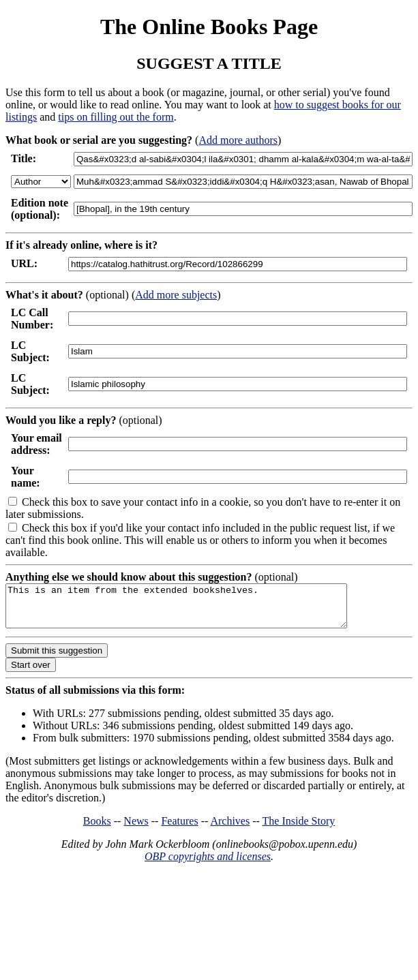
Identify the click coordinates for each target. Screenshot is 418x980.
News (136, 829)
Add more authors (238, 140)
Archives (230, 829)
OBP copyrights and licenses (208, 864)
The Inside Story (299, 829)
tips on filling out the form (116, 117)
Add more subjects (176, 295)
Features (179, 829)
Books (97, 829)
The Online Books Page (209, 27)
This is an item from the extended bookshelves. (197, 610)
